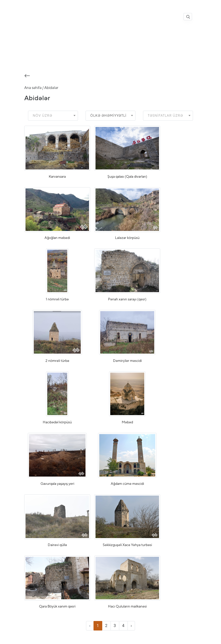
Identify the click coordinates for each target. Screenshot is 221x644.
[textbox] (44, 117)
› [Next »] (131, 627)
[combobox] (53, 117)
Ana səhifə (33, 89)
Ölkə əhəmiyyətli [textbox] (108, 117)
